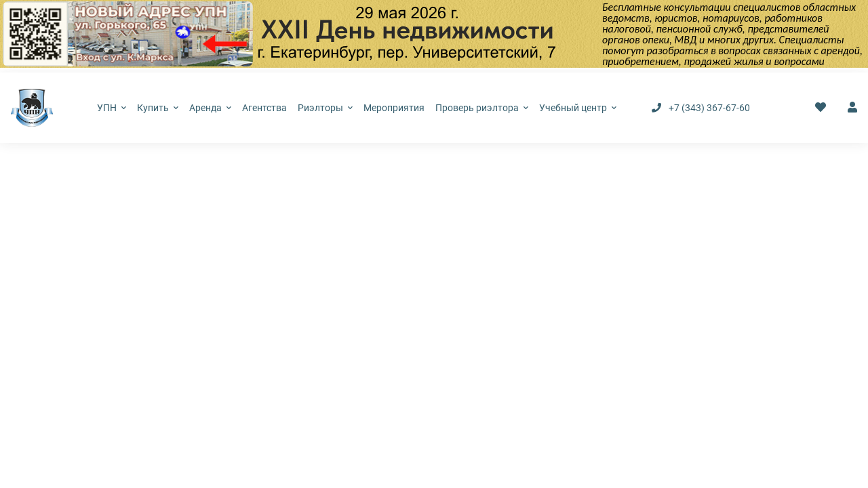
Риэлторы (325, 108)
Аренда (210, 108)
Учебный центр (578, 108)
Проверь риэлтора (482, 108)
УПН (112, 108)
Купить (158, 108)
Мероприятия (394, 108)
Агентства (264, 108)
